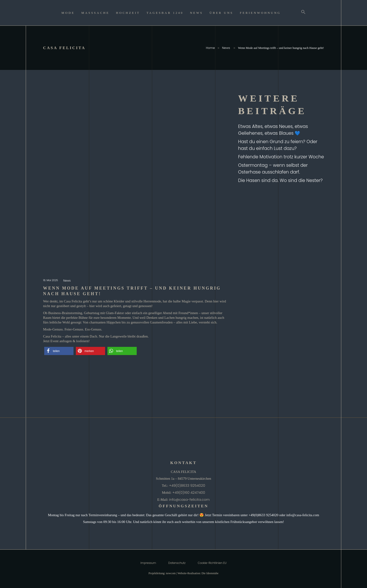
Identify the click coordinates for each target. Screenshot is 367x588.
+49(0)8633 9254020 (187, 485)
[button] (59, 351)
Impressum (148, 563)
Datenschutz (177, 563)
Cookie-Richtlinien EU (212, 563)
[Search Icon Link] (303, 13)
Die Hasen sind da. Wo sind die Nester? (280, 180)
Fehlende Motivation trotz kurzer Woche (281, 157)
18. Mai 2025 (51, 280)
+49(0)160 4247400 (189, 492)
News (226, 48)
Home (211, 48)
